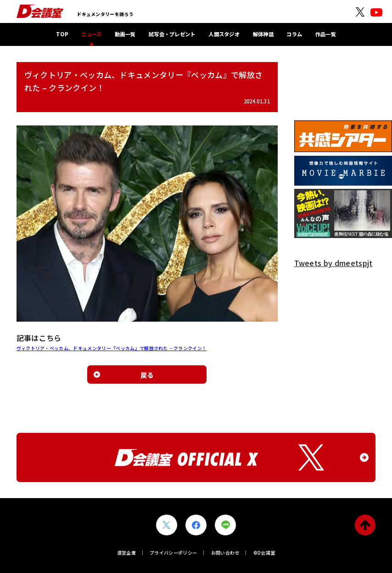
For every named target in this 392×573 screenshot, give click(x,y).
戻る (147, 375)
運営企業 (126, 553)
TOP (62, 34)
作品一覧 (326, 34)
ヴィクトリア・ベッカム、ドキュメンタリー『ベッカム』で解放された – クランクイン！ (112, 348)
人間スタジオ (224, 34)
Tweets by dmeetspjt (333, 263)
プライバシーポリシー (173, 553)
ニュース (91, 34)
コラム (294, 34)
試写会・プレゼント (172, 34)
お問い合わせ (225, 553)
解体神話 (263, 34)
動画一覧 (125, 34)
